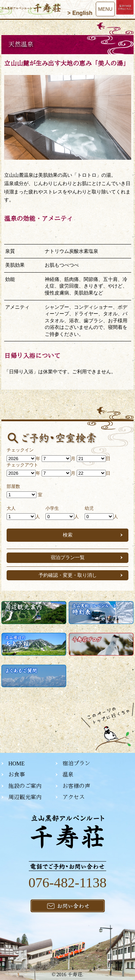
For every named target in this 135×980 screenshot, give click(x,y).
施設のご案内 (25, 786)
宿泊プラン (76, 763)
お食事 (17, 775)
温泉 (68, 775)
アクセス (74, 797)
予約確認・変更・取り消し (68, 575)
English (82, 13)
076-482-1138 (67, 883)
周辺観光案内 (25, 797)
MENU (105, 9)
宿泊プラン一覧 (68, 557)
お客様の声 (76, 786)
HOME (16, 763)
